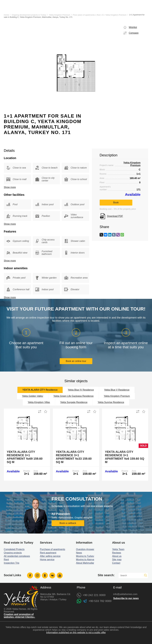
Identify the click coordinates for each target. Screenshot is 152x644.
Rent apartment (48, 553)
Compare (134, 33)
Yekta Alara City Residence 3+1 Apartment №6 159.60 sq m (125, 457)
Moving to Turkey (85, 556)
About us (117, 556)
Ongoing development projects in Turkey (29, 15)
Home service (47, 560)
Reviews (117, 553)
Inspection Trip (12, 563)
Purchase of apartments (53, 549)
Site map (117, 560)
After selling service (50, 556)
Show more (10, 187)
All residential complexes (17, 556)
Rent (6, 560)
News (79, 553)
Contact (116, 563)
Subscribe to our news (126, 598)
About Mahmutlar (85, 563)
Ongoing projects (13, 553)
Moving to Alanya (85, 560)
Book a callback (68, 523)
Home (6, 15)
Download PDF (115, 216)
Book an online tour (76, 361)
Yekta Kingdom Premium (60, 15)
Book (116, 202)
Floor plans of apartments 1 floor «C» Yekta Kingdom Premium (100, 15)
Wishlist (133, 27)
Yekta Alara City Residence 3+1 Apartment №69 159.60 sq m (25, 457)
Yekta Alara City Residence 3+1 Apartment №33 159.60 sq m (74, 457)
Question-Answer (85, 549)
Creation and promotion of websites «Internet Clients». (20, 616)
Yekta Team (118, 549)
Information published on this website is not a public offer (76, 633)
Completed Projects (14, 549)
